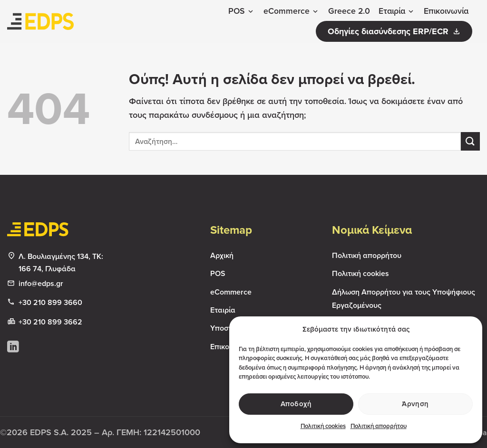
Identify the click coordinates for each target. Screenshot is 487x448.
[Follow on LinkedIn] (13, 348)
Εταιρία (397, 11)
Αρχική (222, 255)
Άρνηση (415, 404)
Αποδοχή (296, 404)
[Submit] (470, 141)
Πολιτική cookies (323, 426)
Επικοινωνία (446, 11)
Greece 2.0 (349, 11)
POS (241, 11)
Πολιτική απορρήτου (379, 426)
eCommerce (292, 11)
